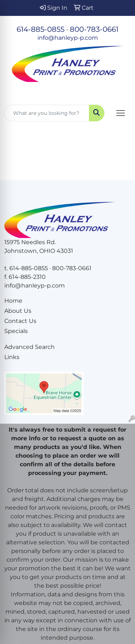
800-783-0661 (94, 29)
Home (13, 301)
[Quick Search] (46, 113)
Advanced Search (30, 347)
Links (12, 357)
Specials (16, 331)
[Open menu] (121, 113)
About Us (18, 311)
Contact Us (20, 321)
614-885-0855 (40, 29)
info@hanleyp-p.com (68, 38)
